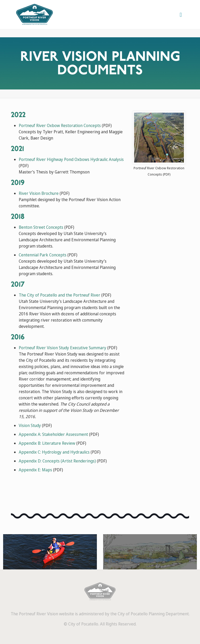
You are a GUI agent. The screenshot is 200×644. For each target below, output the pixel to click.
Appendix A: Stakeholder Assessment (53, 434)
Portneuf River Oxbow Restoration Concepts (60, 125)
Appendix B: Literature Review (47, 443)
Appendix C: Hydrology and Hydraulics (54, 452)
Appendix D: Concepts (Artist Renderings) (57, 461)
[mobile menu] (181, 14)
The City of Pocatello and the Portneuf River (60, 295)
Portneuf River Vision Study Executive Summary (63, 348)
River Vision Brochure (39, 193)
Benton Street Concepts (41, 227)
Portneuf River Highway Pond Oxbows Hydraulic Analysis (71, 159)
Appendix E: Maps (35, 470)
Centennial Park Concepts (43, 255)
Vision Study (30, 425)
